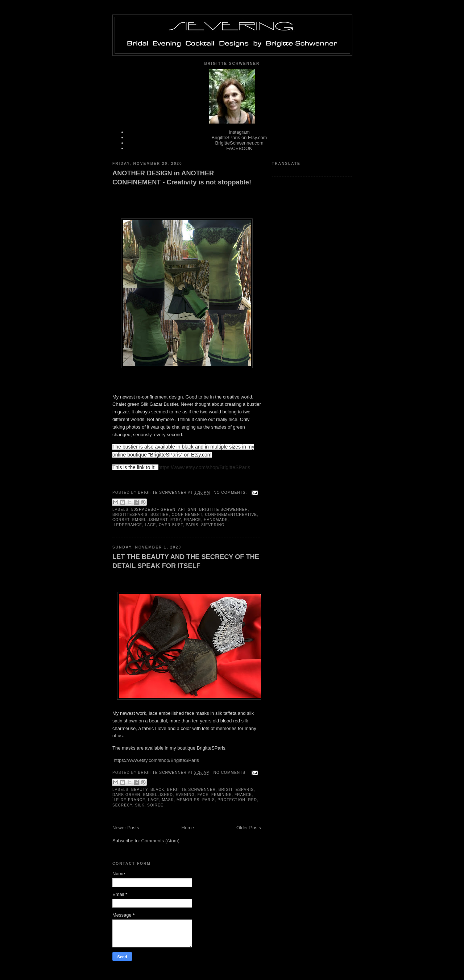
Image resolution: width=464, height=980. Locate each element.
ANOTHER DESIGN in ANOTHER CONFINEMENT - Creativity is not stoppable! (182, 178)
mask (168, 800)
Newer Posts (126, 828)
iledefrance (127, 525)
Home (188, 828)
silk (140, 805)
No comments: (231, 493)
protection (231, 800)
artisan (187, 510)
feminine (222, 795)
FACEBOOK (239, 148)
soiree (155, 805)
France (192, 520)
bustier (160, 515)
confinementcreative (231, 515)
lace (151, 525)
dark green (126, 795)
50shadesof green (153, 510)
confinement (187, 515)
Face (203, 795)
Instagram (239, 132)
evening (185, 795)
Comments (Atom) (160, 841)
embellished (158, 795)
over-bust (171, 525)
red (253, 800)
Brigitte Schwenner (224, 510)
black (157, 790)
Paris (192, 525)
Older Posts (249, 828)
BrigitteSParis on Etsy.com (239, 137)
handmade (216, 520)
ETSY (176, 520)
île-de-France (129, 800)
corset (121, 520)
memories (188, 800)
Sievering (213, 525)
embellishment (150, 520)
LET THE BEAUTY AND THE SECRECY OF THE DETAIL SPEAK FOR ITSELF (186, 561)
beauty (139, 790)
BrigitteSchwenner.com (239, 143)
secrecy (122, 805)
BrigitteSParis (130, 515)
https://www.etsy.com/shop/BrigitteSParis (156, 760)
